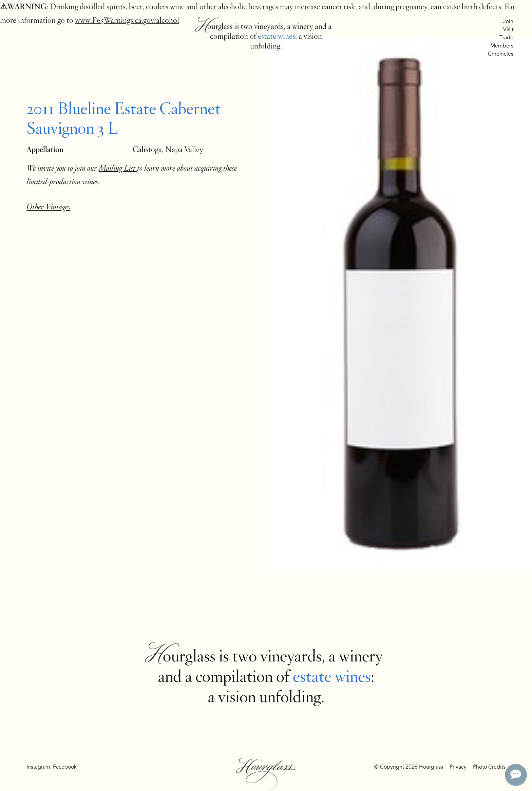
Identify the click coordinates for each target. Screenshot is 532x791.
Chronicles (501, 54)
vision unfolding (270, 697)
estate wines (277, 36)
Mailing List (118, 168)
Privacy (458, 767)
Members (502, 46)
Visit (508, 30)
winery (303, 26)
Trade (506, 38)
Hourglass (217, 26)
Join (508, 21)
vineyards (269, 26)
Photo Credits (489, 767)
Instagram (38, 767)
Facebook (65, 767)
